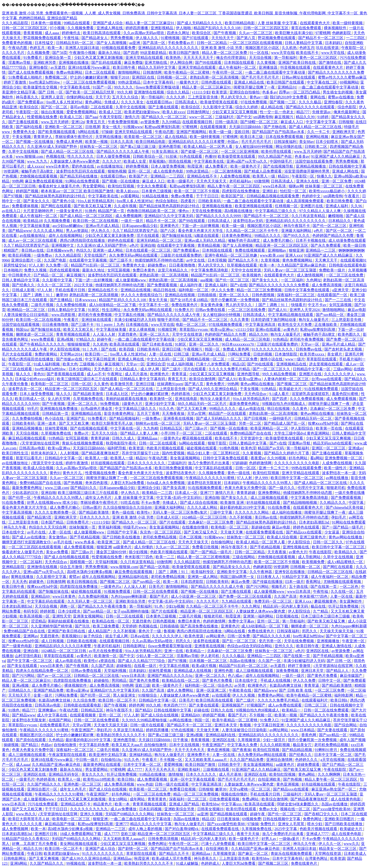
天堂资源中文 (252, 438)
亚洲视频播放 (329, 641)
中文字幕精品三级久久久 (276, 211)
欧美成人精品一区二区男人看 (209, 147)
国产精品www (20, 231)
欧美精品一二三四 (158, 493)
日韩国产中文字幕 (123, 532)
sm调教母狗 (263, 117)
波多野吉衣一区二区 (26, 389)
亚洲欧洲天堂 (344, 132)
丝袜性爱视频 (56, 428)
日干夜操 (181, 740)
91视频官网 (168, 329)
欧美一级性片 (336, 468)
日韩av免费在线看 (211, 310)
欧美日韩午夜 (124, 67)
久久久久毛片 (14, 53)
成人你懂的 (144, 547)
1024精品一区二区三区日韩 (205, 517)
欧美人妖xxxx (174, 112)
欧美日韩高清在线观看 (102, 33)
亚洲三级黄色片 (313, 537)
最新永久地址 (110, 53)
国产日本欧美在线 (158, 344)
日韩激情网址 (199, 112)
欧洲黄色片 (160, 374)
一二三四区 (356, 38)
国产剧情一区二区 (133, 849)
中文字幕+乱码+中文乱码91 (180, 498)
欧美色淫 (249, 448)
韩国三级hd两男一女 (238, 577)
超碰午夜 (105, 339)
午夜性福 (72, 38)
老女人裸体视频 (142, 329)
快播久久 (324, 176)
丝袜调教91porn (170, 384)
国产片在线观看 (173, 522)
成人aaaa (52, 33)
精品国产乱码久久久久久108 (217, 28)
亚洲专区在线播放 (290, 572)
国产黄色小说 (64, 201)
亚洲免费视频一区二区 (344, 458)
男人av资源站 (78, 231)
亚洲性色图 (224, 671)
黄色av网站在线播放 (258, 384)
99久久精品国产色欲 (275, 156)
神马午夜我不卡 (297, 226)
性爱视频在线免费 (43, 117)
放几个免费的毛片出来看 (209, 463)
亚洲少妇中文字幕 (160, 404)
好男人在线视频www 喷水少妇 (53, 503)
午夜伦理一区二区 (228, 72)
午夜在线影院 (321, 552)
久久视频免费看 (81, 28)
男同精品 (120, 680)
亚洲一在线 (174, 651)
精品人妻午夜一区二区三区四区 (234, 186)
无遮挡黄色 (128, 334)
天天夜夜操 (277, 552)
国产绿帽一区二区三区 (260, 122)
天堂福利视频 (107, 562)
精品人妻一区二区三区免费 (225, 53)
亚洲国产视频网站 (192, 132)
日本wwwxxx (86, 300)
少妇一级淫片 (274, 740)
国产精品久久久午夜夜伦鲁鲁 (103, 606)
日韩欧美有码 (210, 201)
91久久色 (167, 409)
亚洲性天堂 (62, 616)
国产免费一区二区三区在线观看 (245, 596)
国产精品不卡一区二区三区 (321, 38)
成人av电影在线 (252, 409)
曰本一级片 (295, 582)
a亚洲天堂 (341, 290)
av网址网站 (279, 730)
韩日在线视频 (279, 409)
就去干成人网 (117, 636)
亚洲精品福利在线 (134, 577)
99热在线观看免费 (307, 468)
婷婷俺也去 (72, 33)
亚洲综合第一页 (58, 58)
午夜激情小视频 (83, 53)
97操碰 (107, 132)
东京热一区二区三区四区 (161, 532)
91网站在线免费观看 (83, 181)
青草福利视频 (110, 527)
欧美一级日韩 (355, 245)
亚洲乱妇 (270, 191)
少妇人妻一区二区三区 (155, 656)
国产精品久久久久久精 (272, 636)
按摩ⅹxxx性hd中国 (323, 423)
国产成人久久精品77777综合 (142, 661)
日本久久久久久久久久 (147, 463)
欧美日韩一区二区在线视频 (96, 221)
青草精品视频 (209, 245)
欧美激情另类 (122, 384)
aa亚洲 (135, 43)
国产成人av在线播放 (29, 537)
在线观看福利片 (315, 700)
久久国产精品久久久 (44, 784)
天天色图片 (104, 369)
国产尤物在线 (275, 127)
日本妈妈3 (334, 43)
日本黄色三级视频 (157, 191)
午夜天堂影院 (111, 117)
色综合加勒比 (167, 201)
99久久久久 (124, 87)
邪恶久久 (310, 631)
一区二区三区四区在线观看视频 (256, 43)
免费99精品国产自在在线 (251, 433)
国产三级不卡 (121, 260)
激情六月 (132, 117)
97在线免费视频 (254, 102)
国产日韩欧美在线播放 (122, 537)
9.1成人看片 (280, 394)
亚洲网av (31, 636)
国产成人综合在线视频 (199, 503)
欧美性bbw (211, 804)
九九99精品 (171, 122)
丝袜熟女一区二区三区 (99, 147)
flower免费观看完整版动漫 (158, 87)
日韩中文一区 (330, 680)
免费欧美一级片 (333, 270)
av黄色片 (291, 329)
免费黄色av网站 (271, 695)
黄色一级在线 (239, 473)
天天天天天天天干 (199, 58)
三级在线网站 (244, 557)
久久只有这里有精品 (309, 216)
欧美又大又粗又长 (79, 329)
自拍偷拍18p (112, 760)
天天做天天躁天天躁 (111, 725)
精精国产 (12, 250)
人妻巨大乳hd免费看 (128, 483)
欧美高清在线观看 (125, 344)
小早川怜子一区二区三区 (182, 433)
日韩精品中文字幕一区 (312, 369)
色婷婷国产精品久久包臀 (333, 236)
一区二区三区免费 (243, 359)
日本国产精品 (53, 522)
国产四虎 (131, 53)
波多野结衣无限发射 (205, 483)
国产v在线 (239, 285)
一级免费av (43, 255)
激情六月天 (225, 493)
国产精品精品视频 (297, 750)
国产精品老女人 (95, 38)
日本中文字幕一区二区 (333, 755)
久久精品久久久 (333, 503)
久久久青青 (240, 320)
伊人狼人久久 (147, 38)
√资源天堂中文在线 (47, 463)
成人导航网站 (310, 557)
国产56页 (60, 53)
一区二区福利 (293, 280)
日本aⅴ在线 (140, 636)
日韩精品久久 (20, 690)
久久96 (357, 206)
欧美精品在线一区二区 (111, 621)
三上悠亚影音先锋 (203, 97)
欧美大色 (70, 364)
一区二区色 (349, 587)
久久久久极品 (310, 102)
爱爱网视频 (174, 765)
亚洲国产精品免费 (49, 690)
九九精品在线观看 (237, 601)
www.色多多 (85, 542)
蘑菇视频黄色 (326, 601)
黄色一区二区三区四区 (319, 58)
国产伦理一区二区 (96, 695)
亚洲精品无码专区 (64, 774)
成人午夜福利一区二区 (238, 67)
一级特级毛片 (281, 418)
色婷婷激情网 (261, 463)
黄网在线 (318, 97)
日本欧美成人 (355, 854)
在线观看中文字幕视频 (176, 245)
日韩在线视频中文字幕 (347, 166)
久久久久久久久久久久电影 (297, 463)
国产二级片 (172, 369)
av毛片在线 (37, 532)
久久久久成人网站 (49, 231)
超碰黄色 (37, 582)
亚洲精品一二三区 (321, 250)
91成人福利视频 (47, 364)
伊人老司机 (210, 656)
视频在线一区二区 (296, 809)
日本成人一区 (187, 493)
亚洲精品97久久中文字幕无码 (169, 216)
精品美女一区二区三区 (338, 849)
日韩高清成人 (187, 102)
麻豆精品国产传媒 (60, 824)
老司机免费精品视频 (160, 537)
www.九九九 (38, 161)
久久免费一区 (57, 265)
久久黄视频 (267, 63)
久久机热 (290, 48)
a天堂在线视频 (333, 760)
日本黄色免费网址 (237, 236)
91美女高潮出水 (165, 151)
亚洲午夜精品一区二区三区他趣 (231, 255)
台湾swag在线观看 (327, 379)
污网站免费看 (240, 354)
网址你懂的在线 (289, 147)
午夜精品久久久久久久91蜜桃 (210, 478)
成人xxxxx (36, 166)
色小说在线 (55, 418)
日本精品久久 (340, 221)
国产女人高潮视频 (112, 43)
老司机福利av (241, 181)
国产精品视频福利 (125, 418)
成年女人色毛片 (99, 498)
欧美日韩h (339, 700)
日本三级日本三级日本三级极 (326, 616)
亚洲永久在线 (308, 181)
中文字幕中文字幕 (321, 122)
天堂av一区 (310, 344)
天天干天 (103, 97)
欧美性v (144, 512)
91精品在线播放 (156, 196)
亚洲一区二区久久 (234, 295)
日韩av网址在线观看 (299, 77)
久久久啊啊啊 (329, 774)
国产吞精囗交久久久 (322, 814)
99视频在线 (76, 863)
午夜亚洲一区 (354, 641)
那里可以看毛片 (29, 458)
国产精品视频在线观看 (229, 814)
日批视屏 (93, 127)
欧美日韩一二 (97, 354)
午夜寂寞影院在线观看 (68, 755)
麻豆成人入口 (292, 122)
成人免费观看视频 (342, 399)
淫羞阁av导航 (20, 63)
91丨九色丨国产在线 (100, 349)
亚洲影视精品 (162, 28)
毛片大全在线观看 (17, 354)
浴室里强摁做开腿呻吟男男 (307, 171)
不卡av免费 (151, 503)
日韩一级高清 (227, 122)
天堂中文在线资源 (246, 270)
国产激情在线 (330, 63)
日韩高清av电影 (33, 448)
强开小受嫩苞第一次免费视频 (235, 300)
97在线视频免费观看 (226, 325)
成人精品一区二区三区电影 (248, 339)
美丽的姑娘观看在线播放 (127, 399)
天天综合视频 (261, 58)
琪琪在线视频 (180, 161)
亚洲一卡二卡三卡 (274, 468)
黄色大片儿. (73, 473)
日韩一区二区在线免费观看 (156, 591)
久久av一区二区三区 (256, 33)
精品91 (284, 176)
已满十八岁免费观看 (213, 364)
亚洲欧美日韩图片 (340, 819)
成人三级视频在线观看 (270, 498)
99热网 (18, 181)
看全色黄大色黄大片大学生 (201, 231)
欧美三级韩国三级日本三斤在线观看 (88, 379)
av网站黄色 (216, 636)
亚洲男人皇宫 (53, 97)
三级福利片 (225, 117)
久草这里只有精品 (129, 730)
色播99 (210, 156)
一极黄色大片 (188, 82)
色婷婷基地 (181, 394)
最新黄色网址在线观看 (102, 765)
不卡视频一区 (261, 715)
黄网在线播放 (23, 577)
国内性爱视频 (174, 453)
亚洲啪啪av (277, 250)
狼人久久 (24, 374)
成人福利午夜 (191, 285)
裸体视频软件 (336, 28)
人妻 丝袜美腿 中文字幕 (278, 23)
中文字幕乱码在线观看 (214, 468)
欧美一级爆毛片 (181, 181)
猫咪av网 (296, 186)
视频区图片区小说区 (263, 48)
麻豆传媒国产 (352, 676)
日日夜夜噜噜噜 (183, 265)
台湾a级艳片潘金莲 (97, 409)
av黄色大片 (298, 552)
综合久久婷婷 (247, 107)
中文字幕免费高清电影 (210, 270)
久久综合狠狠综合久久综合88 (128, 507)
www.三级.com (57, 488)
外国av (233, 142)
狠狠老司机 (336, 488)
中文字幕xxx (232, 804)
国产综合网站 (346, 725)
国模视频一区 (82, 562)
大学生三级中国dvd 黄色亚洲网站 (302, 433)
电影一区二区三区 (191, 325)
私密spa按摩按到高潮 (162, 127)
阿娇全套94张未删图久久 (298, 804)
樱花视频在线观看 (198, 438)
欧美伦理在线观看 (277, 151)
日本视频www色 (60, 250)
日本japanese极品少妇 (140, 226)
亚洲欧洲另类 (45, 63)
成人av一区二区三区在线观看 (33, 240)
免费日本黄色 (144, 270)
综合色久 (225, 685)
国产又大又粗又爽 (192, 409)
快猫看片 (299, 305)
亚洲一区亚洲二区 (212, 690)
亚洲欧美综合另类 (131, 601)
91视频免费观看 (118, 591)
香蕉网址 (314, 582)
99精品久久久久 (268, 236)
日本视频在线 (137, 325)
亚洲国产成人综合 (108, 23)
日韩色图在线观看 (217, 82)
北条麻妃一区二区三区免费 (333, 409)
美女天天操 (158, 300)
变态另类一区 (270, 641)
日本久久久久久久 (95, 517)
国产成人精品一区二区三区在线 (316, 127)
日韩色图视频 (264, 295)
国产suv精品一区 (330, 315)
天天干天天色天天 (190, 750)
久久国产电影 (56, 260)
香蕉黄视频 (33, 33)
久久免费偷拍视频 (72, 305)
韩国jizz (22, 329)
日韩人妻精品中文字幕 (304, 43)
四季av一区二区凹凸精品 (300, 92)
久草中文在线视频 (131, 107)
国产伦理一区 (20, 498)
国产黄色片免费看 (323, 676)
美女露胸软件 (351, 601)
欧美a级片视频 (204, 666)
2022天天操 (84, 285)
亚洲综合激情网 (280, 760)
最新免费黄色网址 (245, 404)
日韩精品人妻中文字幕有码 (143, 379)
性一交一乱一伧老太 (277, 112)
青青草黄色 (157, 799)
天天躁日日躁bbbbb (245, 127)
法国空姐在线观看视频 (21, 325)
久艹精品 (321, 611)
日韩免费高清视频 (164, 839)
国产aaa (91, 117)
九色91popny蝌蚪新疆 (129, 596)
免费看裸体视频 (25, 206)
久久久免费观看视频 (307, 399)
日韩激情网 (153, 72)
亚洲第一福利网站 (259, 616)
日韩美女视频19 (211, 809)
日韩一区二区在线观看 (158, 443)
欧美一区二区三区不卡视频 (197, 191)
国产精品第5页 (40, 517)
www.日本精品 (303, 730)
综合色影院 (347, 107)
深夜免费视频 (288, 671)
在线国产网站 (60, 720)
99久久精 (125, 92)
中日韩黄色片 (20, 275)
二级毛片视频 (43, 305)
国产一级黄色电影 (17, 646)
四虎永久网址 (179, 33)
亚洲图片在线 (312, 206)
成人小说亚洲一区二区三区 (194, 596)
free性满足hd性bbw (45, 82)
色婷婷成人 (210, 863)
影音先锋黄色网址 (120, 414)
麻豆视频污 (284, 117)
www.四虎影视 (64, 315)
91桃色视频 (229, 448)
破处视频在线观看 (202, 448)
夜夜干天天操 (249, 834)
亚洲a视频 (66, 339)
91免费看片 (33, 58)
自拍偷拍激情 (65, 745)
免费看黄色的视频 (17, 43)
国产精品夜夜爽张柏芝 (101, 453)
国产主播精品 (61, 300)
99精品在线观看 (77, 23)
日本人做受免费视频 (114, 156)
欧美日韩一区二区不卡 (118, 700)
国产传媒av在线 (70, 359)
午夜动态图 (18, 48)
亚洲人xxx (294, 255)
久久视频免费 (39, 53)
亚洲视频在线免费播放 (59, 409)
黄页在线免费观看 (307, 28)
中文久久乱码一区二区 (166, 359)
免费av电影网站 (70, 72)
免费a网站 (251, 799)
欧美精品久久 (346, 552)
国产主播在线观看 (164, 107)
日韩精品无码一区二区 (75, 43)
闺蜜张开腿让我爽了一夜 (255, 87)
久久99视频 (277, 458)
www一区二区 (201, 117)
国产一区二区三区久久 (272, 369)
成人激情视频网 (310, 275)
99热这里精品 (130, 82)
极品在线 (319, 606)
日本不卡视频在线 (311, 240)
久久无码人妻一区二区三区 (90, 601)
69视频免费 (252, 819)
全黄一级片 (43, 695)
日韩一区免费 (239, 636)
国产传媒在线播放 (268, 582)
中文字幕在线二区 (322, 82)
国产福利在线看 (29, 127)
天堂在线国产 (96, 255)
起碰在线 (201, 710)
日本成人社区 (117, 394)
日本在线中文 (14, 532)
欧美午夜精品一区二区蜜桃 (187, 72)
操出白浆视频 (53, 112)
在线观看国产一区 (333, 295)
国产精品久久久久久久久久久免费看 (279, 285)
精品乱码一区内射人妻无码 (286, 606)
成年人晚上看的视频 (146, 829)
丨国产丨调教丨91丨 (37, 295)
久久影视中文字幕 (218, 107)
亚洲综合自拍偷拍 (245, 92)
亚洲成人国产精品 (184, 804)
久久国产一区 (270, 661)
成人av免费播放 (124, 809)
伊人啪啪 (184, 28)
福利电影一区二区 (194, 290)
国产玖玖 (83, 626)
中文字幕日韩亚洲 (100, 359)
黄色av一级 (259, 97)
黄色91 (39, 374)
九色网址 (314, 280)
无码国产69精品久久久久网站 (130, 814)
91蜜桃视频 (171, 38)
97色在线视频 (183, 730)
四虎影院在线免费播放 (241, 191)
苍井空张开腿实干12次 (141, 453)
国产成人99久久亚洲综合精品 (213, 389)
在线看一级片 (146, 666)
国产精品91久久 (84, 488)
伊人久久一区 (330, 844)
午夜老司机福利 (107, 646)
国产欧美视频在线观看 (57, 132)
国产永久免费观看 (326, 245)
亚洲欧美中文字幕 (232, 572)
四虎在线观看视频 (65, 270)
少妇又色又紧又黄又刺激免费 (110, 236)
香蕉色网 (309, 735)
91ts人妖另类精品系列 (96, 201)
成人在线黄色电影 (169, 171)
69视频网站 (349, 82)
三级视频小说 (91, 364)
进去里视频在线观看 (326, 364)
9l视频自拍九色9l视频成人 (284, 404)
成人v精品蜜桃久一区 (345, 562)
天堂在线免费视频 (207, 211)
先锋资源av (322, 112)
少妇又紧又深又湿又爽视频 (235, 112)
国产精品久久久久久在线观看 (311, 107)
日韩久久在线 (222, 710)
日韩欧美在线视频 (82, 641)
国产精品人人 (338, 671)
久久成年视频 (126, 206)
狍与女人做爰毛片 (314, 320)
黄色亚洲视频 (219, 750)
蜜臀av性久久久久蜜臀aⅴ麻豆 (342, 77)
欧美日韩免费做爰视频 (174, 468)
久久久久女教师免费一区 (56, 512)
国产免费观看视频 (162, 285)
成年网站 (138, 799)
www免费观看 (43, 339)
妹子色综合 (93, 636)
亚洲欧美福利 (189, 769)
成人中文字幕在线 (52, 715)
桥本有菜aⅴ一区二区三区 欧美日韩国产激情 (78, 191)
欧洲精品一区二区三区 (27, 310)
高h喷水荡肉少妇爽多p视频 (90, 572)
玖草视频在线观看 (242, 265)
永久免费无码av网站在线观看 (134, 255)
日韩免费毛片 (78, 522)
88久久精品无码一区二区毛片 (203, 404)
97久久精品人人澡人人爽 (321, 211)
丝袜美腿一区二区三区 (324, 186)
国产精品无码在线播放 (79, 176)
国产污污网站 (258, 587)
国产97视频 (13, 196)
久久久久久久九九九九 (89, 809)
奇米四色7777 (175, 705)
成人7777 (135, 769)
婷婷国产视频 (28, 191)
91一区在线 (260, 53)
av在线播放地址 (110, 166)
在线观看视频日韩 (198, 122)
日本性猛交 (44, 43)
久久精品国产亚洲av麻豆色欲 (302, 265)
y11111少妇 (201, 92)
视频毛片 (279, 587)
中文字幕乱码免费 (94, 745)
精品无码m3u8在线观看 (333, 443)
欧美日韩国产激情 (184, 53)
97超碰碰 (240, 463)
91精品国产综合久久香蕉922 (26, 839)
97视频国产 (257, 705)
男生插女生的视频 (338, 92)
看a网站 (317, 458)
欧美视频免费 (314, 562)
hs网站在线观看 (193, 443)
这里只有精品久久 (173, 270)
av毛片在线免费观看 (106, 651)
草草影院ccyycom (194, 329)
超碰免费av (157, 265)
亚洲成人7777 (318, 834)
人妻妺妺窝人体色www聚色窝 (75, 161)
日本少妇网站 (80, 369)
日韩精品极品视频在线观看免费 (273, 196)
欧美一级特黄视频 (348, 23)
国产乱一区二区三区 (240, 641)
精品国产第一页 (112, 211)
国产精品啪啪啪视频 (301, 503)
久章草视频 (271, 260)
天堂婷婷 (129, 626)
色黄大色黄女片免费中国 (246, 488)
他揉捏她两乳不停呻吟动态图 (160, 260)
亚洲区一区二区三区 (329, 448)
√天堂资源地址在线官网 (40, 443)
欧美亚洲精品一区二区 (270, 428)
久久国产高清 (286, 596)
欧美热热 (174, 58)
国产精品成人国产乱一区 (285, 423)
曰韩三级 (182, 354)
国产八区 (168, 231)
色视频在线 (56, 156)
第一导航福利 (286, 58)
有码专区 (31, 611)
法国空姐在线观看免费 (314, 161)
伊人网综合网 (182, 63)
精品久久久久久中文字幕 (151, 824)
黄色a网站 (94, 102)
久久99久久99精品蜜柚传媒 (145, 720)
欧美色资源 (194, 636)
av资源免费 (150, 122)
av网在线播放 (338, 478)
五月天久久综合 (126, 97)
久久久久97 (112, 161)
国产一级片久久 (282, 488)
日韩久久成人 (124, 438)
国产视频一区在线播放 (35, 142)
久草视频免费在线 (88, 399)
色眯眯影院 (342, 33)
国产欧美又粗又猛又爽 (93, 206)
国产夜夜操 (242, 750)
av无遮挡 (58, 67)
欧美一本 (56, 48)
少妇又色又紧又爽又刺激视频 (99, 58)
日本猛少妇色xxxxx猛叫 (35, 379)
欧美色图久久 (349, 334)
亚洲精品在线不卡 (202, 176)
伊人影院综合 (302, 428)
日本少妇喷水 (327, 142)
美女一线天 (112, 127)
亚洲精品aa (201, 854)
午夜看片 (352, 196)
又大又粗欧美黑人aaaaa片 (206, 760)
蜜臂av (74, 577)
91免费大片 (184, 310)
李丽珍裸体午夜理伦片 (74, 137)
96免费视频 (110, 404)
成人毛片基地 (136, 374)
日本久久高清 (122, 142)
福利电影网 (344, 695)
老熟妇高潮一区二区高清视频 (215, 77)
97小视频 (58, 28)
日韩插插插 (207, 295)
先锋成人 (112, 102)
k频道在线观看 (207, 236)
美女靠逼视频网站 (185, 458)
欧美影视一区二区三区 (144, 137)
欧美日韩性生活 (16, 453)
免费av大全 (269, 809)
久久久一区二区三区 (55, 285)
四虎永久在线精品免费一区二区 (43, 671)
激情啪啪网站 (129, 72)
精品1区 (239, 364)
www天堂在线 (283, 53)
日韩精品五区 (172, 428)
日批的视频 (263, 354)
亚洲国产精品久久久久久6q (170, 676)
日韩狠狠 (346, 122)
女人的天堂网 (59, 399)
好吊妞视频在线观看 (108, 463)
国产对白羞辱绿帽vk (182, 829)
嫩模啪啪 (336, 216)
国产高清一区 (154, 43)
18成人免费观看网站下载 (81, 834)
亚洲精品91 (287, 87)
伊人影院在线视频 (65, 349)
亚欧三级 (143, 685)
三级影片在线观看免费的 (181, 255)
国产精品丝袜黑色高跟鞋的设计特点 (56, 196)
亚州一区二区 (140, 171)
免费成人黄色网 (70, 142)
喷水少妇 (315, 824)
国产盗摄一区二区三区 (200, 151)
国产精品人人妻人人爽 (140, 433)
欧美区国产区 (233, 196)
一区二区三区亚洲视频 (240, 151)
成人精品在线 (272, 107)
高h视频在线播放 (239, 211)
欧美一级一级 (221, 132)
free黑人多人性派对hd (65, 102)
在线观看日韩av (160, 102)
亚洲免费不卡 (199, 755)
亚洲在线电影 (187, 399)
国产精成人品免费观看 (263, 171)
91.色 (159, 606)
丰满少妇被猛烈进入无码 (135, 320)
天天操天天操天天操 (337, 631)
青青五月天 (96, 122)
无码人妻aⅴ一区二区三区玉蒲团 (290, 270)
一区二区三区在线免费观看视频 (89, 82)
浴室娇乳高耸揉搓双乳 (311, 394)
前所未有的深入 (44, 453)
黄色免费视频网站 (298, 260)
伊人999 (262, 478)
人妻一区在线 (160, 354)
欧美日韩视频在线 (83, 582)
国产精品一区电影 (155, 567)
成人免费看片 (217, 166)
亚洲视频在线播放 (74, 63)
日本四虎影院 (193, 582)
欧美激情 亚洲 (233, 503)
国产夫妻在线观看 (204, 705)
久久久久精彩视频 (275, 745)
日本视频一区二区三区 (209, 661)
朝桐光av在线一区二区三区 (158, 423)
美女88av (307, 142)
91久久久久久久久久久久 (273, 349)
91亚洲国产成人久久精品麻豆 (336, 156)
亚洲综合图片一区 (27, 260)
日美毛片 (156, 587)
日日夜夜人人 (269, 577)
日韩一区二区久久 (329, 542)
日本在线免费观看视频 (285, 137)
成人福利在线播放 (287, 512)
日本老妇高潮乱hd (314, 522)
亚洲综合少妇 (149, 488)
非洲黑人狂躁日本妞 (83, 48)
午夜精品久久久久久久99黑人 (268, 483)
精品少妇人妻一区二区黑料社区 (214, 453)
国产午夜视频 (225, 33)
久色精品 (56, 740)
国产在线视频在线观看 (89, 428)
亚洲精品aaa (148, 438)
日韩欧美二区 (316, 147)
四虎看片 (189, 201)
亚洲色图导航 (170, 147)
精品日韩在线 (165, 290)
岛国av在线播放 (243, 661)
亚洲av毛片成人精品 (103, 226)
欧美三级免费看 (106, 626)
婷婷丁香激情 (15, 82)
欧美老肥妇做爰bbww (142, 112)
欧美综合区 (202, 33)
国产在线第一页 (324, 587)
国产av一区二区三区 (54, 676)
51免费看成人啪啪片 (26, 77)
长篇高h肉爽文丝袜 (286, 685)
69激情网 (262, 181)
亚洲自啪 (148, 245)
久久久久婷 (176, 97)
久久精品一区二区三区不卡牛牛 (253, 231)
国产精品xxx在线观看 (304, 532)
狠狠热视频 (117, 171)
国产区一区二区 (55, 107)
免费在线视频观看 (250, 250)
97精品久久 (85, 339)
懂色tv (184, 211)
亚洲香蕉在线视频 (179, 418)
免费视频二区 (56, 77)
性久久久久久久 (81, 156)
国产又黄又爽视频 (44, 858)
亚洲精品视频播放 (311, 166)
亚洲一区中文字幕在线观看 (193, 779)
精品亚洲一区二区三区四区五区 (282, 245)
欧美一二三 (165, 557)
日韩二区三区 (316, 705)
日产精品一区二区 (49, 275)
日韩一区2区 (81, 384)
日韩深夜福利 (286, 142)
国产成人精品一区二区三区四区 (87, 216)
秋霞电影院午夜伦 (121, 443)
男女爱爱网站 (94, 186)
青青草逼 (180, 374)
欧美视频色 (252, 275)
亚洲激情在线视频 (149, 92)
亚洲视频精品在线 (292, 364)
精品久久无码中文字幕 (157, 67)
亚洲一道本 (47, 423)
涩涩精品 (38, 621)
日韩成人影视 (24, 290)
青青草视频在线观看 (73, 334)
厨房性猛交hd (15, 265)
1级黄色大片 (132, 404)
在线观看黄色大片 (315, 23)
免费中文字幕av (242, 621)
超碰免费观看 (309, 765)
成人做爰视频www (131, 280)
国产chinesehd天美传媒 (345, 507)
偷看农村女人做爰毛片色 (60, 186)
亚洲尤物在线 (156, 63)
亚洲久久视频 (92, 814)
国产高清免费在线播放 (200, 626)
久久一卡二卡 (319, 132)
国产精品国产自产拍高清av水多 (279, 132)
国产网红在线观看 (56, 206)
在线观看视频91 (353, 260)
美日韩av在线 (33, 250)
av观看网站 (130, 196)
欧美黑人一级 (264, 176)
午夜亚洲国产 (83, 730)
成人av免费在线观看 (285, 705)
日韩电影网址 (135, 646)
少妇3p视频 (175, 606)
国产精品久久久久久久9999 (219, 216)
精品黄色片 (103, 804)
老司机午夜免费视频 (95, 315)
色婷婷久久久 (307, 760)
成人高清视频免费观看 (305, 201)
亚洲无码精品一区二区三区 (160, 240)
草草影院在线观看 (322, 359)
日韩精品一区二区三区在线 (330, 572)
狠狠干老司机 (169, 320)
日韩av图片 (92, 507)
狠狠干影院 (217, 443)
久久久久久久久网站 (252, 512)
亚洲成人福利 (337, 206)
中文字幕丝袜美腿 (35, 226)
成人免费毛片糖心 (278, 240)
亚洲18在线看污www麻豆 (90, 67)
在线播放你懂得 (196, 527)
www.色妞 (145, 784)
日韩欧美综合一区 (148, 156)
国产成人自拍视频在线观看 (67, 557)
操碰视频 (12, 745)
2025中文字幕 (286, 829)
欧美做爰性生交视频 (41, 87)
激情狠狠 (176, 774)
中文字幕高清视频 (17, 512)
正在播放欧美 (326, 325)
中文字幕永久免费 (243, 745)
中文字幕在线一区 (126, 428)
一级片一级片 (132, 221)
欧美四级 (127, 349)
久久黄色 (101, 384)
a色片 (319, 231)
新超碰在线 (261, 527)
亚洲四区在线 (144, 77)
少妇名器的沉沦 (26, 493)
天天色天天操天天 (212, 181)
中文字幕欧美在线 (75, 87)
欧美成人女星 (135, 161)
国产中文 (244, 117)
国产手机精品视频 (85, 537)
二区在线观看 (102, 107)
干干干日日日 (208, 196)
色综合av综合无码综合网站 (250, 646)
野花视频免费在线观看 (43, 38)
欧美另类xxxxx (313, 354)
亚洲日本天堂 (313, 671)
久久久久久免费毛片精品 (230, 369)
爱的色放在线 (83, 166)
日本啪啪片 (13, 270)
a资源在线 (107, 661)
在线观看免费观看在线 (265, 532)
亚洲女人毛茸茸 (292, 824)
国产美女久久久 (37, 201)
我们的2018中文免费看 (289, 97)
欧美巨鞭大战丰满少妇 (294, 33)
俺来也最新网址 (347, 112)
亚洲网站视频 (317, 137)
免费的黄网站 (46, 354)
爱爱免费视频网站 (82, 112)
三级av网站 (343, 369)
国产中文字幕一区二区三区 (30, 661)
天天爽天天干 (327, 260)
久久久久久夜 (31, 824)
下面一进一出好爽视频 (201, 226)
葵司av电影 (79, 107)
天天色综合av (256, 394)
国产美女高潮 (174, 488)
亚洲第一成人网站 (108, 250)
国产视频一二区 (283, 102)
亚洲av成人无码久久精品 (205, 240)
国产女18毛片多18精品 (189, 300)
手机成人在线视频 (276, 680)
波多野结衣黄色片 (181, 473)
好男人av (269, 839)
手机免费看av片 (181, 43)
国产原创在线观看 (31, 740)
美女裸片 (335, 354)
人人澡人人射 (104, 334)
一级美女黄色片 (70, 211)
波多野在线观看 (207, 641)
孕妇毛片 (339, 517)
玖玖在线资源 (328, 48)
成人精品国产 (100, 631)
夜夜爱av (258, 458)
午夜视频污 (193, 349)
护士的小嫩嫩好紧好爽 (89, 77)
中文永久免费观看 (152, 186)
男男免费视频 (122, 38)
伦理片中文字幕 (311, 488)
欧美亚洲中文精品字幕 (108, 755)
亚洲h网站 (19, 863)
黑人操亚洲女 (125, 695)
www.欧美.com (272, 255)
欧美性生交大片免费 (295, 325)
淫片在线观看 (148, 236)
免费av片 (82, 433)
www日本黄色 (58, 166)
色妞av (46, 745)
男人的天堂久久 (234, 97)
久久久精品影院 (16, 23)
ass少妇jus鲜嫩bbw (68, 226)
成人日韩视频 (53, 641)
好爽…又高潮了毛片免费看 (35, 844)
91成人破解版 (188, 863)
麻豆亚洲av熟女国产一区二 (334, 789)
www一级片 (295, 359)
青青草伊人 (43, 137)
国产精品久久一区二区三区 (164, 117)
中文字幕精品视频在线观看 (291, 315)
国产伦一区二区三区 (330, 226)
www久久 (351, 844)
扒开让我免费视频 (344, 606)
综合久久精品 (178, 92)
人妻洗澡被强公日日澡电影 (27, 315)
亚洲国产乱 (76, 418)
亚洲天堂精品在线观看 (145, 58)
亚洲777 (207, 493)
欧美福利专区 (203, 572)
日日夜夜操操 (229, 819)
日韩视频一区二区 (172, 77)
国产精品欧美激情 (88, 394)
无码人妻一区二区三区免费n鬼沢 (180, 512)
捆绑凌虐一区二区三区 (35, 334)
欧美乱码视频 (20, 255)
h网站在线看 (89, 132)
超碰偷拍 (124, 666)
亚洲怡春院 (39, 67)
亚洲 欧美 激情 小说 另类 (222, 48)
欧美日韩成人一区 (30, 399)
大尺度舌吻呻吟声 (39, 211)
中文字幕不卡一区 (154, 305)
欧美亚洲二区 (109, 542)
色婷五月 (38, 48)
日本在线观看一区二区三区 (148, 250)
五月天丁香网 (148, 414)
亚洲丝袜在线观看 (97, 320)
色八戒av (236, 676)
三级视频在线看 (217, 769)
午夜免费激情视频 (123, 122)
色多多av (270, 92)
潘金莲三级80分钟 (112, 552)
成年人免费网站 (180, 690)
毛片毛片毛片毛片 (257, 142)
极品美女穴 (303, 745)
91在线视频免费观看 (322, 389)
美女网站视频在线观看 (79, 844)
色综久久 (84, 250)
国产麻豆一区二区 (253, 854)
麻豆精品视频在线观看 (28, 438)
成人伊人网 (150, 369)
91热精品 (280, 339)
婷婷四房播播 (137, 28)
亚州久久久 (285, 646)
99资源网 (12, 171)
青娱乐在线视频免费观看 (83, 443)
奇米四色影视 (97, 483)
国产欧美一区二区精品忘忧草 (90, 92)
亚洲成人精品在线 (249, 82)
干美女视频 (22, 137)
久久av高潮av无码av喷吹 (144, 33)
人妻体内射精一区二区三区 (287, 379)
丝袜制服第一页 (83, 527)
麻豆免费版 (133, 63)
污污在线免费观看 (43, 804)
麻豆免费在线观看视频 (44, 181)
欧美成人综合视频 (39, 468)
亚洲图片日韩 (46, 834)
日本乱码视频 (151, 809)
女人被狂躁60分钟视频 (254, 147)
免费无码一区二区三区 (273, 601)
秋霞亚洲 (195, 166)
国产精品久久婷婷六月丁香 (287, 453)
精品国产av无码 (271, 448)
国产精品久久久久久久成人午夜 (123, 151)
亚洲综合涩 (156, 364)
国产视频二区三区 (292, 384)
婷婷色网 (136, 705)
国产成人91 (278, 310)
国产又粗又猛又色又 (201, 532)
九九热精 (151, 428)
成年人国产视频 (353, 740)
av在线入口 (12, 211)
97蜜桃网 (323, 33)
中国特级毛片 (281, 161)
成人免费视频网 (129, 216)
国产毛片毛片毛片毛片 (261, 77)
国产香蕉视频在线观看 (66, 374)
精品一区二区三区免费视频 (260, 290)
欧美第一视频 (97, 142)
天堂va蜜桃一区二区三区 (250, 789)
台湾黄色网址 (317, 858)
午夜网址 (115, 374)
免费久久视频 (36, 270)
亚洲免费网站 (270, 493)
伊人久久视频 (244, 695)
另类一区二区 (250, 423)
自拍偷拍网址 (223, 542)
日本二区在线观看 (100, 72)
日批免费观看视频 (225, 799)
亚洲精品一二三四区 (168, 176)
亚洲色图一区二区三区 (83, 784)
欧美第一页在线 (329, 428)
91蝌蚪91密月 (326, 750)
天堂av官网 (197, 414)
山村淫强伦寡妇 (28, 656)
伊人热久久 (101, 231)
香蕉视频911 (72, 636)
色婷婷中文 (312, 196)
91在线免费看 (14, 503)
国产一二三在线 (338, 300)
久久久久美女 (133, 102)
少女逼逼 (332, 532)
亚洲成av (356, 448)
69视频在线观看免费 (119, 48)
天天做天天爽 (232, 532)
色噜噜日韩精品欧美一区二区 (152, 211)
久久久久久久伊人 (340, 374)
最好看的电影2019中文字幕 (243, 507)
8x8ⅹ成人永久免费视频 (166, 483)
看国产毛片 (159, 596)
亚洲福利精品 (141, 755)
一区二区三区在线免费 (345, 275)
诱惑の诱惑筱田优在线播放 (83, 240)
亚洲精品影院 (14, 567)
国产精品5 (144, 710)
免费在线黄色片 (185, 305)
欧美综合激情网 (203, 379)
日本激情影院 (286, 354)
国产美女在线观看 (23, 666)
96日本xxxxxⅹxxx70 (238, 344)
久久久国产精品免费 (247, 760)
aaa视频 (207, 280)
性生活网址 (112, 310)
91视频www (133, 127)
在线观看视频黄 (214, 127)
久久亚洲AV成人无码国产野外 (53, 147)
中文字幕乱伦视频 (130, 315)
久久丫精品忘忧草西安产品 (136, 231)
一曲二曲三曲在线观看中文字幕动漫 (276, 72)
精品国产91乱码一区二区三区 (96, 265)
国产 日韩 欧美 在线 (296, 690)
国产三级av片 (197, 428)
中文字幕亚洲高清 (261, 325)
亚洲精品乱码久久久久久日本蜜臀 (197, 142)
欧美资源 (220, 92)
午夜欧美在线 (241, 690)
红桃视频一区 (287, 206)
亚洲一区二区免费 (337, 181)
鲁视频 (169, 631)
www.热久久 (26, 814)
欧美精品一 (196, 651)
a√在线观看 (221, 695)
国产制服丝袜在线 (177, 236)
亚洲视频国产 (233, 705)
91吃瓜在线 (130, 503)
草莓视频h (158, 161)
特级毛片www (135, 527)
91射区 (94, 310)
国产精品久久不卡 (244, 260)
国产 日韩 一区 (51, 92)
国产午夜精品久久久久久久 (43, 344)
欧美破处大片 (291, 389)
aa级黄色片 (123, 547)
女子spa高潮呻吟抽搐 (131, 611)
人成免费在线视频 (235, 176)
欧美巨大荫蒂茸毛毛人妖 (113, 423)
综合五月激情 (72, 567)
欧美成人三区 (111, 112)
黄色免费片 (216, 384)
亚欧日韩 (242, 132)
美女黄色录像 (212, 305)
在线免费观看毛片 (55, 725)
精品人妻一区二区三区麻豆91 (150, 23)
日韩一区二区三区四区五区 (25, 28)
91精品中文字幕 (296, 577)
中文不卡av (318, 305)
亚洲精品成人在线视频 (193, 671)
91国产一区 (103, 87)
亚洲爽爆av (48, 710)
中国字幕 (357, 503)
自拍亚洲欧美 (270, 779)
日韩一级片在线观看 (148, 725)
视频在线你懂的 (235, 794)
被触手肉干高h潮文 (38, 171)
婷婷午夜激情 (77, 463)
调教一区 (68, 606)
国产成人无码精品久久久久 (200, 23)
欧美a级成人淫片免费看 (172, 858)
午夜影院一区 (353, 48)
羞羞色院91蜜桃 (345, 394)
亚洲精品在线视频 (136, 290)
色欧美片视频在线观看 (166, 448)
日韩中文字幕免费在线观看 (307, 290)
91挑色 (91, 211)
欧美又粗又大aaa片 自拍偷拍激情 (139, 745)
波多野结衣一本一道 (339, 473)
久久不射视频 (241, 517)
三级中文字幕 (221, 512)
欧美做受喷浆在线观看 (220, 102)
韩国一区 (213, 349)
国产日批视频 (256, 418)
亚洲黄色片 (170, 226)
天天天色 (20, 582)
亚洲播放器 (269, 67)
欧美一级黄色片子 (246, 166)
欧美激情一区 (161, 399)
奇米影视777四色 (139, 557)
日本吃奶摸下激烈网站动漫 (274, 320)
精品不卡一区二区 (161, 221)
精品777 (303, 112)
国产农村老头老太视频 (344, 349)
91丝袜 (172, 156)
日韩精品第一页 (56, 414)
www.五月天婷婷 (55, 122)
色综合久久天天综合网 (48, 527)
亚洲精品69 (41, 596)
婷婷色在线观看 (121, 240)
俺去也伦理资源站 (232, 58)
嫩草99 (62, 295)
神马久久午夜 (15, 527)
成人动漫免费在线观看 (347, 240)
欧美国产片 (139, 176)
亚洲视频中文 (63, 245)
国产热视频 (73, 483)
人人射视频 (70, 453)
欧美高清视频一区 (35, 616)
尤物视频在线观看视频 (39, 176)
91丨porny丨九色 (110, 325)
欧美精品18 (33, 221)
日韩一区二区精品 (212, 43)
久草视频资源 (249, 740)
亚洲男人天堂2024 (305, 310)
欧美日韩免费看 (340, 201)
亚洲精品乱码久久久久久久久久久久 (169, 48)
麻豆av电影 (357, 310)
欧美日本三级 (252, 137)
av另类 (240, 685)
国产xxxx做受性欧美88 (332, 809)
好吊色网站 (298, 458)
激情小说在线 (272, 359)
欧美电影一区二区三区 (50, 384)
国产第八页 (246, 38)
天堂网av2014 (71, 354)
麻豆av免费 (241, 582)
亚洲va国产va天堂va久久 (247, 161)
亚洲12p (78, 122)
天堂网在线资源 (328, 854)
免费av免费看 (182, 196)
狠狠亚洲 (296, 250)
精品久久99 (306, 117)
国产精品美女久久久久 (232, 567)
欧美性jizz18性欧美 (99, 779)
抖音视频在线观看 (296, 67)
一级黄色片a (170, 438)
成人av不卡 (96, 374)
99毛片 (33, 409)
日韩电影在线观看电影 (348, 265)
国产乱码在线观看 (107, 63)
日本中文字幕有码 (159, 82)
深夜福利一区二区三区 (296, 295)
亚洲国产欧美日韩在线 (297, 63)
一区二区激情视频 (227, 171)
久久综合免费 (85, 700)
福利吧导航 (117, 448)
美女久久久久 (93, 774)
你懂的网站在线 (80, 97)
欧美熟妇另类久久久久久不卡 (121, 735)
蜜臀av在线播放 (341, 97)
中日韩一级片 (87, 760)
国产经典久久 (24, 285)
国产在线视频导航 (279, 166)
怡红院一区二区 (294, 191)
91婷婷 (323, 117)
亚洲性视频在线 (296, 547)
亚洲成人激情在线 (337, 646)
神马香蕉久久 (28, 97)
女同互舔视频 (119, 270)
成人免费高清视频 (327, 285)
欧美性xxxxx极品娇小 (327, 191)
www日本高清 (275, 186)
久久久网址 (251, 606)
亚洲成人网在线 (110, 28)
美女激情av (58, 537)
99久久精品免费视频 (280, 374)
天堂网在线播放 (109, 137)
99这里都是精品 (154, 53)
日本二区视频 (191, 537)
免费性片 (268, 824)
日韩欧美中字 (230, 765)
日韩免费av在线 (309, 349)
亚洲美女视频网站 (88, 616)
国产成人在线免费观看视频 (31, 72)
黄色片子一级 (150, 631)
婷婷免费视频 (137, 166)
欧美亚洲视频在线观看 (254, 206)
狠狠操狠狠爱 (79, 344)
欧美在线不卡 (308, 53)
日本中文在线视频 (185, 745)
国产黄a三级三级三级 (138, 147)
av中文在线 (196, 260)
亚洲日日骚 (172, 349)
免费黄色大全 (24, 132)
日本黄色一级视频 (46, 23)
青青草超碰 (100, 438)
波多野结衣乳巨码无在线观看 (81, 171)
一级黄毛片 (25, 779)
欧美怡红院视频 (121, 186)
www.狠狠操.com (30, 156)
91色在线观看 (191, 156)
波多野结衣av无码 (248, 221)
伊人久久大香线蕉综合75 (142, 295)
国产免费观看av (31, 102)
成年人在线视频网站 (66, 236)
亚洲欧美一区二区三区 (64, 127)
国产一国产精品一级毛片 (343, 527)
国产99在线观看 (209, 63)
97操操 (253, 824)
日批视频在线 (288, 616)
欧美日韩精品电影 (240, 23)
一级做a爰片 (290, 839)
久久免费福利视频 (94, 596)
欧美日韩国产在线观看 (286, 82)
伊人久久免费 (223, 290)
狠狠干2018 (120, 77)
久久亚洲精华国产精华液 (52, 626)
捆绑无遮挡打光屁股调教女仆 (27, 542)
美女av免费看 (58, 552)
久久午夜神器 (261, 572)
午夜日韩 (35, 854)
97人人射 (36, 265)
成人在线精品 (176, 137)
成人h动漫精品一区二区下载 (113, 305)
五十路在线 (299, 587)
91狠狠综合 (148, 695)
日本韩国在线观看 (240, 63)
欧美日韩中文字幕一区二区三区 (297, 478)
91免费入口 (270, 720)
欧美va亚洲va (222, 329)
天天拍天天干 (223, 38)
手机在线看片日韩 (71, 290)
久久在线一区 (342, 591)
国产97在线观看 (196, 38)
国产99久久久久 (297, 236)
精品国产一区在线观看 (228, 414)
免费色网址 (313, 819)
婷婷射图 (48, 611)
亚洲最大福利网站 (297, 231)
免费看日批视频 (206, 547)
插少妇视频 (139, 552)
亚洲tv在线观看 (269, 329)
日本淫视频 (217, 260)
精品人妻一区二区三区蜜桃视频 (204, 557)
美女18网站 (118, 799)
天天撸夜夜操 (174, 414)
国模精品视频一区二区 (206, 359)
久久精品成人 (127, 369)
